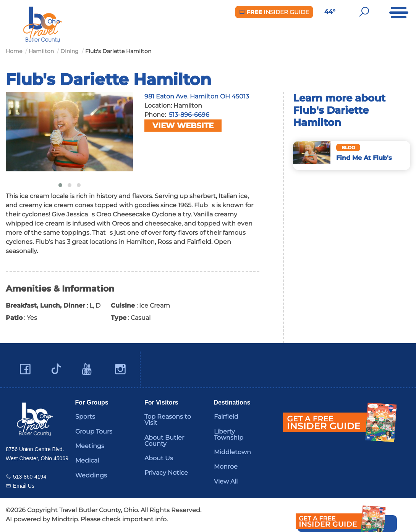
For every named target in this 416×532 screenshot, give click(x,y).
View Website (183, 126)
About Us (159, 458)
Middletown (232, 452)
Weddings (91, 475)
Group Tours (94, 431)
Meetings (90, 446)
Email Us (24, 486)
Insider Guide (274, 12)
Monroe (226, 467)
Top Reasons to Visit (168, 420)
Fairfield (226, 417)
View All (226, 481)
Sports (85, 417)
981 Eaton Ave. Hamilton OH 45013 (197, 96)
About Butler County (164, 441)
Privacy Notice (166, 473)
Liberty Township (229, 434)
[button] (60, 185)
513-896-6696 (189, 115)
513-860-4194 (30, 477)
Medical (87, 460)
